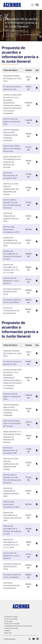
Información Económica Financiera (17, 32)
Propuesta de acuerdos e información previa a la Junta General (22, 35)
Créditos (7, 630)
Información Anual (12, 33)
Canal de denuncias (11, 628)
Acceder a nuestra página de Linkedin (38, 639)
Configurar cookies (11, 617)
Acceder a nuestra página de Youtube (34, 639)
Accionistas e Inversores (17, 30)
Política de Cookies (11, 619)
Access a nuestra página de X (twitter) (30, 639)
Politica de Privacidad (12, 623)
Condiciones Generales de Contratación (18, 626)
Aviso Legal (8, 621)
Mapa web (8, 633)
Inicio (7, 30)
